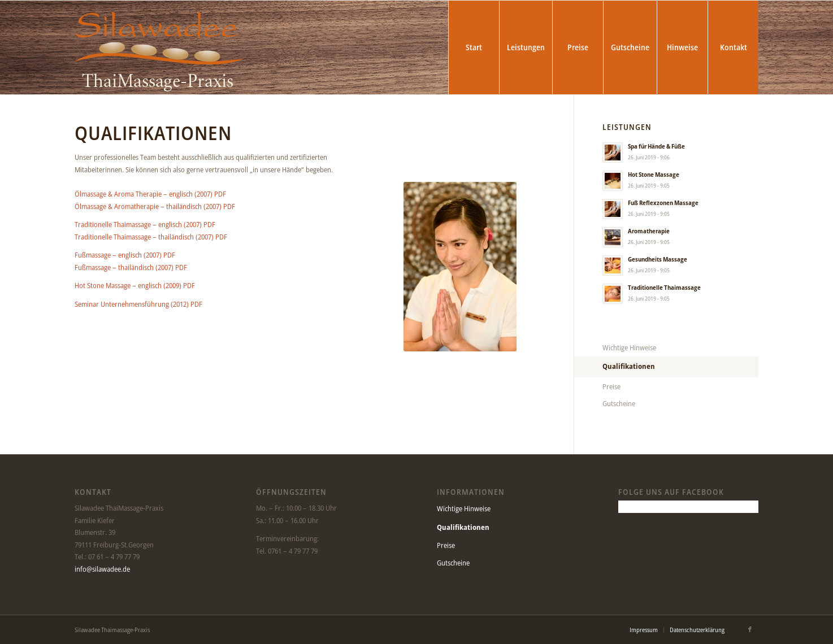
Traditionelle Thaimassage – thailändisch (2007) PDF (151, 237)
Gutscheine (619, 403)
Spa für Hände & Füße (656, 146)
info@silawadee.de (102, 569)
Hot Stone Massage (654, 174)
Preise (611, 386)
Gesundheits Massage (658, 259)
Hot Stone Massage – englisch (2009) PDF (135, 285)
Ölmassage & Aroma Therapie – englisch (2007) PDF (150, 194)
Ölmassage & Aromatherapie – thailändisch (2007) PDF (155, 206)
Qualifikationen (629, 366)
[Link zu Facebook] (750, 629)
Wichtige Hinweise (629, 347)
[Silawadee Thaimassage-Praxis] (159, 47)
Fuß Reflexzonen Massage (663, 203)
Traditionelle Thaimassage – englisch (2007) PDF (145, 224)
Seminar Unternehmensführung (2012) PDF (138, 304)
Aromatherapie (649, 231)
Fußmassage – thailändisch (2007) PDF (131, 267)
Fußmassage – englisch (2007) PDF (125, 255)
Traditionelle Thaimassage (664, 287)
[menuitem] (474, 47)
